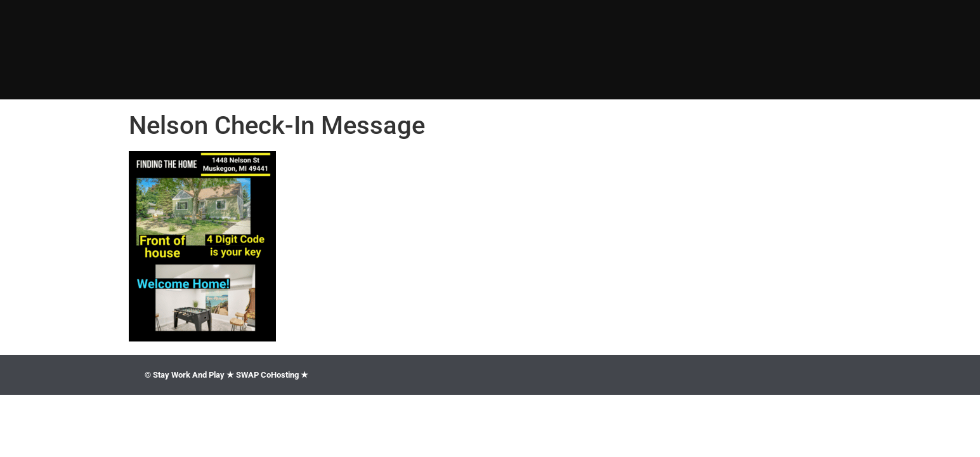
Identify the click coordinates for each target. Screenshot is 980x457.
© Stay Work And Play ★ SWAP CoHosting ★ (226, 375)
